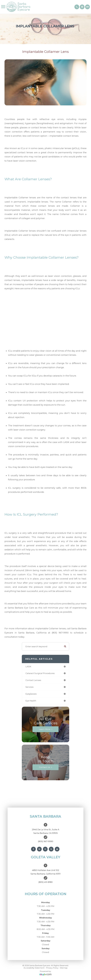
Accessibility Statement (34, 968)
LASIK (28, 667)
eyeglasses (31, 694)
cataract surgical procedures (40, 673)
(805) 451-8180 (45, 882)
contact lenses (33, 680)
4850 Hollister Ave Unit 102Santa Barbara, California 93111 (46, 872)
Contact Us (45, 767)
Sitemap (64, 968)
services (30, 687)
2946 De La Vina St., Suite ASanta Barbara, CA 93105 (45, 831)
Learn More (45, 729)
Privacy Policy (52, 968)
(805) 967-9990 (46, 841)
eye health (31, 701)
